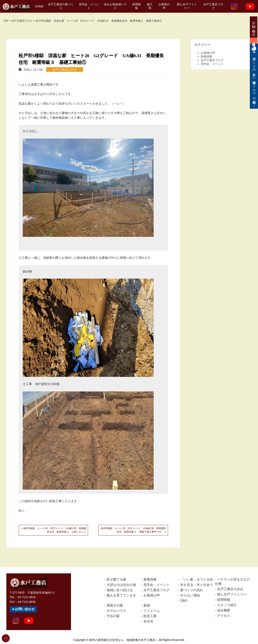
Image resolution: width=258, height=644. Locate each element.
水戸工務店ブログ (213, 6)
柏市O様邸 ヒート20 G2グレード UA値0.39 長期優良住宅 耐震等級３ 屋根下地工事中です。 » (134, 530)
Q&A (184, 601)
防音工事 (150, 616)
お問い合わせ (25, 609)
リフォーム (152, 611)
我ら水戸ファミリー (187, 6)
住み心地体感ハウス (115, 6)
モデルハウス (116, 611)
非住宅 (148, 621)
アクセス (224, 616)
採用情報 (136, 6)
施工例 (150, 6)
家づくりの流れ (192, 590)
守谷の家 (113, 616)
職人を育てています (121, 595)
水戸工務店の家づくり (61, 6)
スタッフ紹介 (227, 605)
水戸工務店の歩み (230, 589)
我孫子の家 (115, 605)
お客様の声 (164, 6)
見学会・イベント (89, 6)
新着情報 (206, 56)
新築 (147, 605)
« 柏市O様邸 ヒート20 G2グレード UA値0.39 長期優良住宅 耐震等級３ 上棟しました (54, 530)
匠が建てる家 (116, 579)
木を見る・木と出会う (197, 585)
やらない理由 (190, 595)
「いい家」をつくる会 (197, 579)
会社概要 (224, 610)
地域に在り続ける (120, 590)
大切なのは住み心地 (121, 585)
